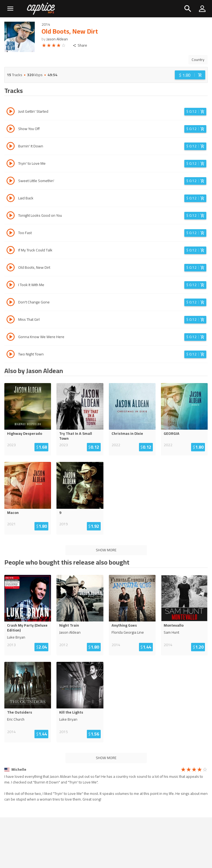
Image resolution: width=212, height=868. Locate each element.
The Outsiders (20, 712)
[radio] (44, 46)
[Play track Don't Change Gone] (11, 303)
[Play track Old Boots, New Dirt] (11, 268)
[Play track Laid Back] (11, 199)
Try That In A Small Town (76, 436)
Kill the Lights (71, 712)
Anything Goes (124, 625)
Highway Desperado (25, 433)
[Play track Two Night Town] (11, 355)
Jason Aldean (57, 39)
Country (198, 60)
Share (80, 45)
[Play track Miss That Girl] (11, 320)
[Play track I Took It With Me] (11, 286)
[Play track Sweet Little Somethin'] (11, 182)
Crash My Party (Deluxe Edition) (27, 628)
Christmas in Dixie (127, 433)
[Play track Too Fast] (11, 234)
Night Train (69, 625)
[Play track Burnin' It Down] (11, 147)
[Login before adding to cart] (190, 75)
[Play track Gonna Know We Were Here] (11, 338)
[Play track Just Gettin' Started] (11, 112)
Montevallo (174, 625)
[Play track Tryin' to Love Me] (11, 164)
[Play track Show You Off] (11, 129)
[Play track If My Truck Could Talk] (11, 251)
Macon (13, 513)
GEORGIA (172, 433)
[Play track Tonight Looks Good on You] (11, 216)
